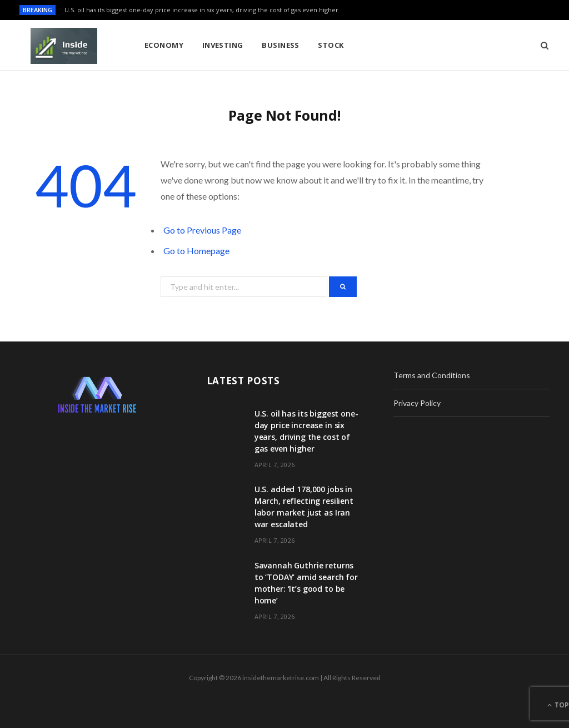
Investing (223, 45)
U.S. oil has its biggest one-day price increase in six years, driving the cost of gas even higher (201, 10)
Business (281, 45)
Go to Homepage (196, 251)
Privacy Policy (417, 403)
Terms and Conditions (432, 375)
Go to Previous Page (202, 230)
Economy (164, 45)
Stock (331, 45)
